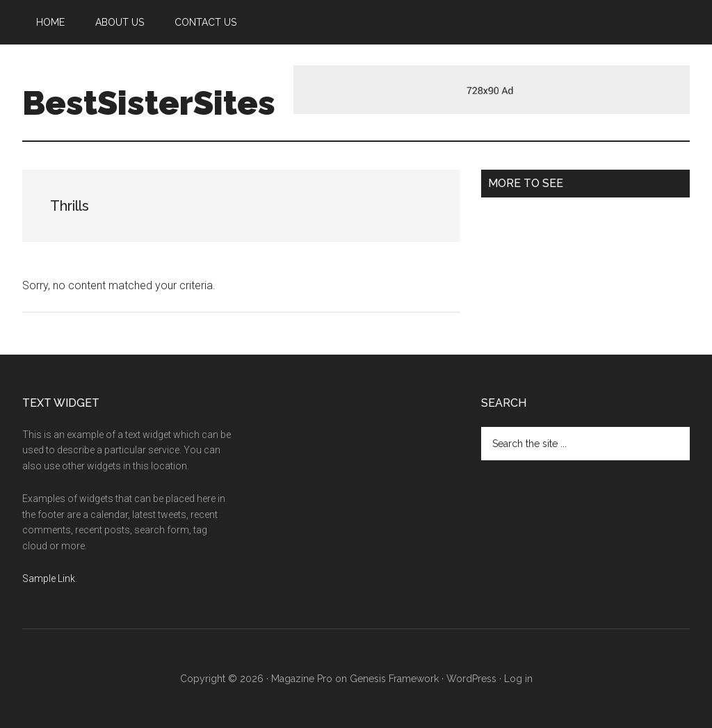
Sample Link (49, 579)
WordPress (471, 679)
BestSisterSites (149, 103)
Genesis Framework (394, 679)
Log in (518, 679)
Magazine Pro (302, 679)
